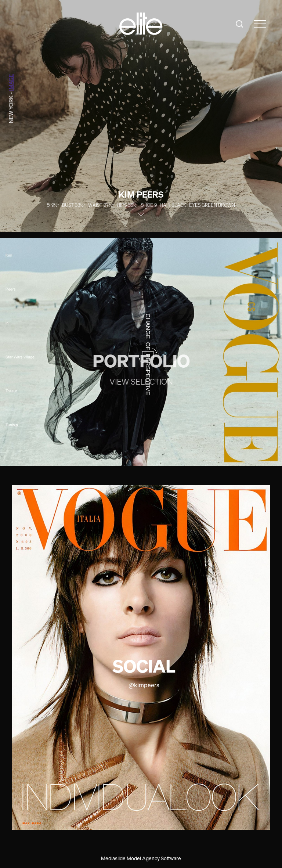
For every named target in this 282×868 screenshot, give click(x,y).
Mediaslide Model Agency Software (141, 858)
